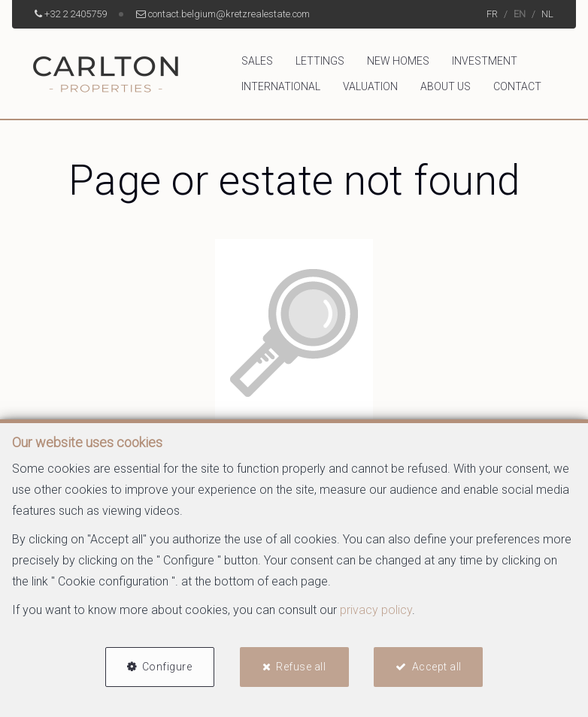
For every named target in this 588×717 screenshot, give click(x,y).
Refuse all (301, 667)
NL (547, 14)
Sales (257, 61)
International (281, 86)
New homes (398, 61)
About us (446, 86)
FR (492, 14)
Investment (485, 61)
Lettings (320, 61)
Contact (517, 86)
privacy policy (376, 610)
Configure (167, 667)
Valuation (370, 86)
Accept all (437, 667)
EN (520, 14)
